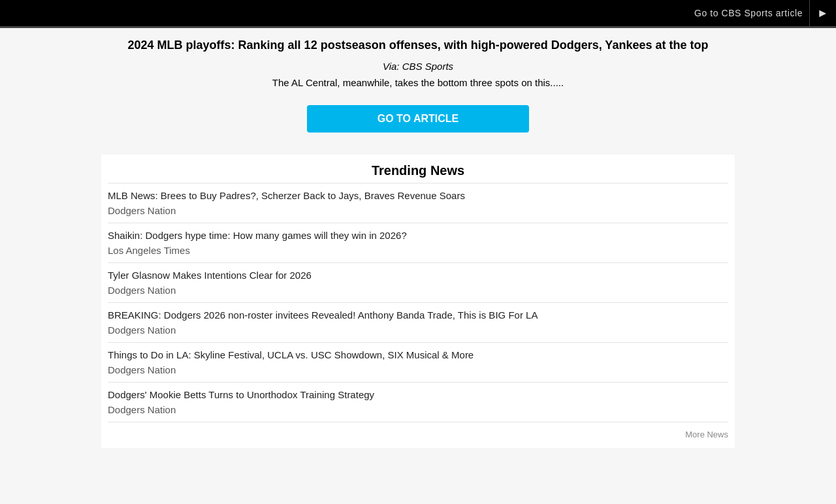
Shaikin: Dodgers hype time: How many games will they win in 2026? (257, 235)
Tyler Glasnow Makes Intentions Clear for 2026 (210, 275)
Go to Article (418, 118)
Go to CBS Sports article (748, 13)
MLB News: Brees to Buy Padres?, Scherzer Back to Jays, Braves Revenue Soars (286, 196)
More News (707, 434)
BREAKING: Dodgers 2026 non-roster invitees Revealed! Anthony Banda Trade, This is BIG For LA (323, 315)
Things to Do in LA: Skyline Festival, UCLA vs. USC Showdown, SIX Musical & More (291, 355)
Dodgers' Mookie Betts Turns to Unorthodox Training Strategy (241, 395)
